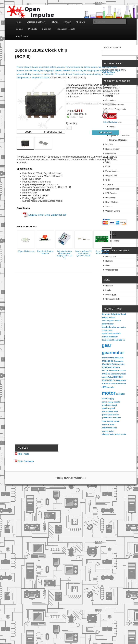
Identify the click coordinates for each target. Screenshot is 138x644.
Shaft (112, 424)
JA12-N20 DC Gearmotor (113, 361)
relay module (107, 421)
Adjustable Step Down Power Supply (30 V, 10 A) (64, 254)
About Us (80, 22)
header (105, 358)
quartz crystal (108, 408)
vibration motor (108, 434)
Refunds (54, 22)
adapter (105, 317)
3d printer (106, 314)
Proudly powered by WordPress (71, 478)
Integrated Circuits (40, 78)
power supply (108, 398)
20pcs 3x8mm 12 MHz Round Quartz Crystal (83, 253)
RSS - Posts (23, 454)
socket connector (109, 428)
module (111, 387)
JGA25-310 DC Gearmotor (113, 364)
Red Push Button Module (45, 252)
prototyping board (109, 405)
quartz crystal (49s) (110, 411)
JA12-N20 (119, 358)
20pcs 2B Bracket (26, 251)
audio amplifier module (111, 321)
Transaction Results (66, 29)
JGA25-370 (107, 367)
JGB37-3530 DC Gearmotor (114, 384)
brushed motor (109, 327)
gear (107, 345)
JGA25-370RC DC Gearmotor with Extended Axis (114, 374)
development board (110, 340)
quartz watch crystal (110, 415)
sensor (106, 424)
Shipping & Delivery (36, 22)
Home (19, 22)
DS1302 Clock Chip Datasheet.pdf (47, 215)
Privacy (67, 22)
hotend (111, 358)
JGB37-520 (117, 377)
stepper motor (108, 431)
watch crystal (121, 434)
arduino (112, 317)
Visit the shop (108, 72)
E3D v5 (122, 340)
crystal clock (107, 330)
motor (109, 393)
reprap (116, 421)
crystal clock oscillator (111, 333)
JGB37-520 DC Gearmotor (114, 380)
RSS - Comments (26, 461)
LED (104, 387)
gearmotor (113, 353)
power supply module (111, 402)
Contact (19, 29)
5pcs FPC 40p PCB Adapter (102, 252)
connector (121, 327)
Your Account (22, 36)
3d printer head (119, 314)
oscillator (120, 394)
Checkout (46, 29)
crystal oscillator (110, 337)
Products (32, 29)
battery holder (108, 324)
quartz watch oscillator (111, 418)
